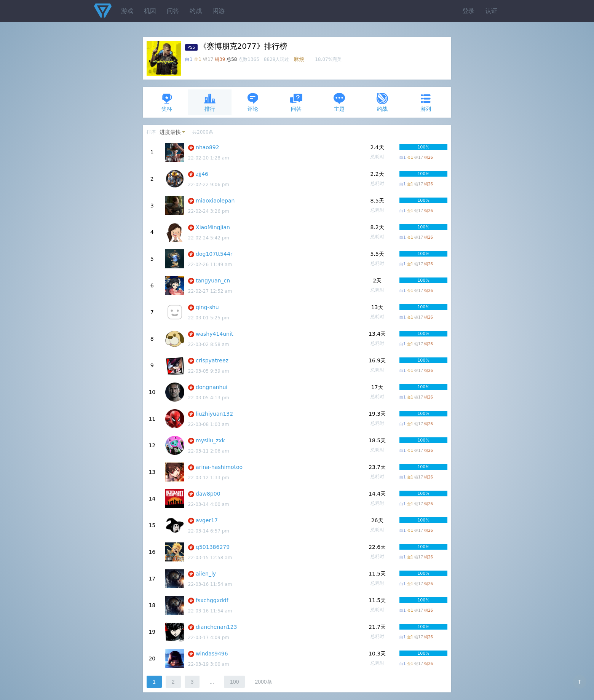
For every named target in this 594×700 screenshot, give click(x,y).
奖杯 (167, 102)
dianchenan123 (216, 627)
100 (234, 682)
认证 (491, 11)
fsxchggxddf (212, 600)
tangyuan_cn (213, 281)
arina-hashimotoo (219, 467)
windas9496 (212, 654)
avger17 (207, 520)
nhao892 (208, 147)
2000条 (263, 682)
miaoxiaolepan (215, 201)
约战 (196, 11)
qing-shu (207, 307)
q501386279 (213, 547)
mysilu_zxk (210, 440)
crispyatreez (212, 360)
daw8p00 (208, 494)
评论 (253, 102)
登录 (468, 11)
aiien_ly (206, 574)
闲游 (219, 11)
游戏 (127, 11)
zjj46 (202, 174)
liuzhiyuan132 (214, 414)
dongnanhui (212, 387)
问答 (173, 11)
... (212, 682)
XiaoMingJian (213, 227)
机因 (150, 11)
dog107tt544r (214, 254)
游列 (426, 102)
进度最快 (170, 132)
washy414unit (214, 334)
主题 (339, 102)
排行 (210, 102)
